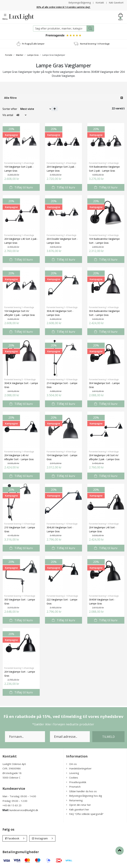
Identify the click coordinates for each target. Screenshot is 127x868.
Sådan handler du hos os (81, 791)
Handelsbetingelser (79, 769)
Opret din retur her (79, 805)
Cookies (72, 778)
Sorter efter (10, 109)
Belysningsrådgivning (80, 3)
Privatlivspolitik (76, 782)
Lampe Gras (33, 55)
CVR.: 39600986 (12, 769)
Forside (9, 55)
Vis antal (8, 115)
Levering (73, 773)
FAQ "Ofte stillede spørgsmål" (85, 814)
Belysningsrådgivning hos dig (84, 796)
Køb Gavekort (116, 3)
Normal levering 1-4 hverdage (95, 44)
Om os (71, 764)
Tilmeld (108, 737)
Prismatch (73, 787)
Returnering (74, 800)
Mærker (20, 55)
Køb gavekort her (78, 809)
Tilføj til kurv (21, 187)
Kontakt (100, 3)
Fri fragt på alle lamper (33, 44)
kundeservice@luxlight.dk (24, 810)
